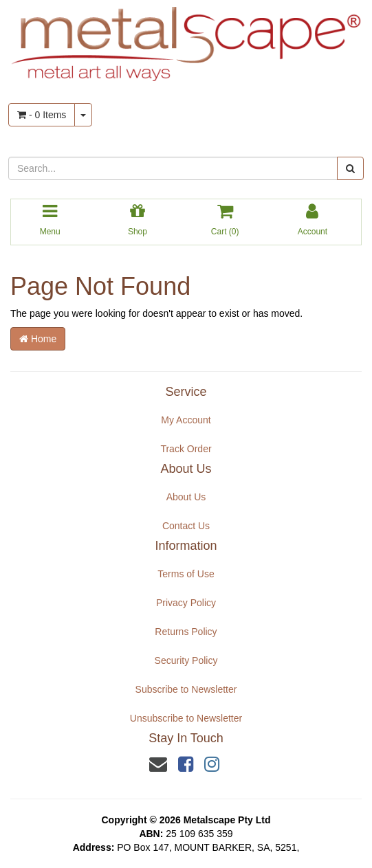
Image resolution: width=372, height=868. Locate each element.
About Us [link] (186, 497)
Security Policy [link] (186, 660)
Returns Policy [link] (186, 632)
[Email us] (158, 764)
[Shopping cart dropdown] (83, 115)
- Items (42, 115)
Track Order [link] (186, 449)
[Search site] (350, 168)
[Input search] (173, 168)
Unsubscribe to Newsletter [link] (186, 718)
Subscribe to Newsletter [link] (186, 689)
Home (38, 339)
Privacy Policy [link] (186, 603)
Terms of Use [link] (186, 574)
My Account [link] (186, 420)
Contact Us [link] (186, 526)
